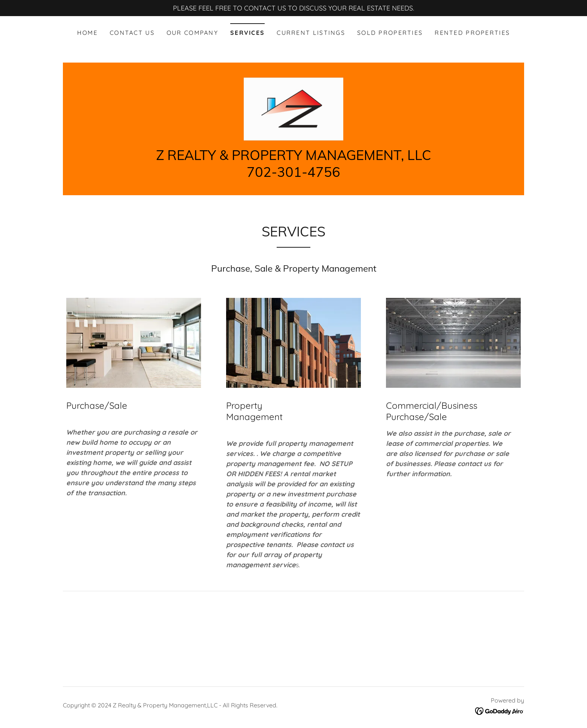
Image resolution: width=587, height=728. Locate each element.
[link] (293, 109)
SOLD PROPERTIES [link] (390, 33)
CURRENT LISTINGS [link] (311, 33)
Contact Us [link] (132, 33)
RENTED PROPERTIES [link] (472, 33)
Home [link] (87, 33)
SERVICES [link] (247, 33)
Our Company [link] (192, 33)
